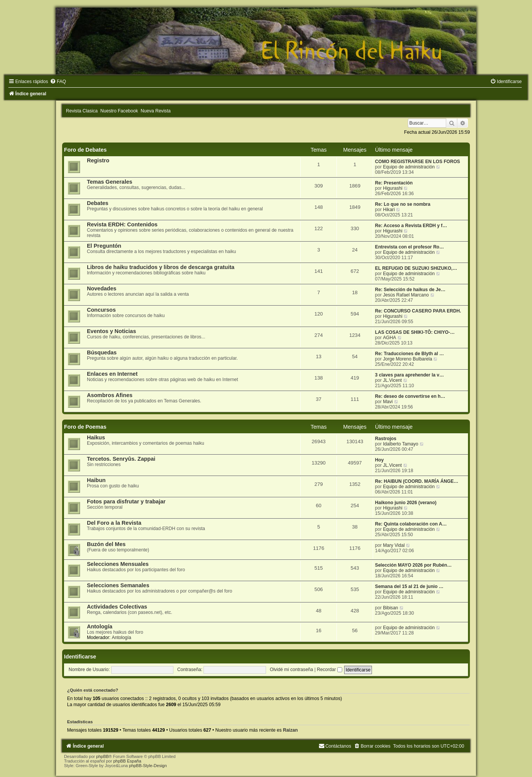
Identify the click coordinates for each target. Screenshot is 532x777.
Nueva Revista (156, 111)
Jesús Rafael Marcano (406, 295)
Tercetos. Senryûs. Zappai (121, 459)
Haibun (96, 480)
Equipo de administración (409, 167)
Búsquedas (102, 352)
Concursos (101, 310)
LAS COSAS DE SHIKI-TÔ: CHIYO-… (415, 332)
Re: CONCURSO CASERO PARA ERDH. (418, 311)
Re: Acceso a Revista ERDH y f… (411, 226)
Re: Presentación (394, 183)
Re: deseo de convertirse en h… (410, 396)
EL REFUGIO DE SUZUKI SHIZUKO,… (416, 268)
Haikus (96, 437)
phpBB (102, 756)
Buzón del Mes (106, 544)
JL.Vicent (393, 380)
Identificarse (80, 657)
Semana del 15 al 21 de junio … (409, 586)
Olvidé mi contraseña (292, 670)
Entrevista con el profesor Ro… (409, 247)
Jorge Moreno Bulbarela (408, 359)
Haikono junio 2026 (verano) (406, 503)
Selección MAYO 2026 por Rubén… (413, 565)
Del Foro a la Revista (114, 523)
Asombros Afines (110, 395)
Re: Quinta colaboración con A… (411, 524)
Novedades (102, 288)
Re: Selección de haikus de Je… (410, 290)
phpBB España (127, 761)
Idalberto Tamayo (401, 444)
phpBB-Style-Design (148, 766)
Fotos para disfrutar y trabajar (126, 501)
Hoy (379, 460)
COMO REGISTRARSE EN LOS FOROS (417, 162)
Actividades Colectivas (117, 607)
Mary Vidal (394, 545)
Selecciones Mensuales (118, 564)
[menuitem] (58, 82)
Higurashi (393, 188)
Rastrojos (386, 439)
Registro (98, 160)
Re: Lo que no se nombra (403, 204)
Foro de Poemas (85, 427)
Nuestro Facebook (119, 111)
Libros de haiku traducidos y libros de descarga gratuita (161, 267)
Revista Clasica (82, 111)
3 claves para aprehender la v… (409, 375)
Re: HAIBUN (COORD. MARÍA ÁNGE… (417, 481)
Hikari (389, 210)
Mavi (388, 402)
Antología (100, 626)
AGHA (389, 338)
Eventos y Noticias (111, 331)
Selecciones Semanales (118, 585)
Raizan (290, 730)
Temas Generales (110, 182)
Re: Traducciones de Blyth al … (409, 354)
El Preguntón (104, 246)
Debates (98, 203)
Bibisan (391, 608)
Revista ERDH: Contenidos (122, 224)
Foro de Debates (85, 150)
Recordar (329, 670)
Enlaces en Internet (112, 374)
